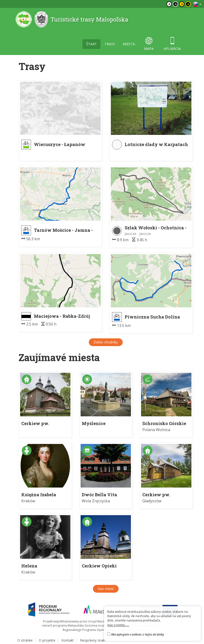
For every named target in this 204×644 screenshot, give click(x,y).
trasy (110, 44)
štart (91, 44)
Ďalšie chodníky (106, 342)
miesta (129, 44)
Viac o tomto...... (118, 625)
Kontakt (68, 640)
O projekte (47, 640)
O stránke (25, 640)
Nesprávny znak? (93, 640)
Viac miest (106, 589)
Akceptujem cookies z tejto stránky (138, 634)
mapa (149, 44)
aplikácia (172, 44)
